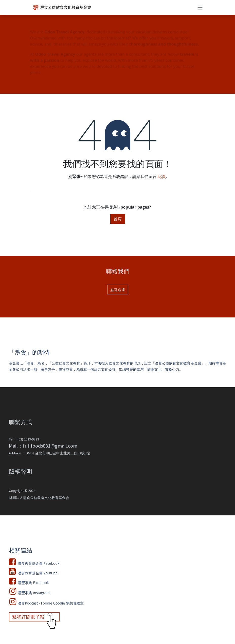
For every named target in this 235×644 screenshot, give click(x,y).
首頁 (118, 219)
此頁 (162, 176)
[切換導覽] (200, 7)
